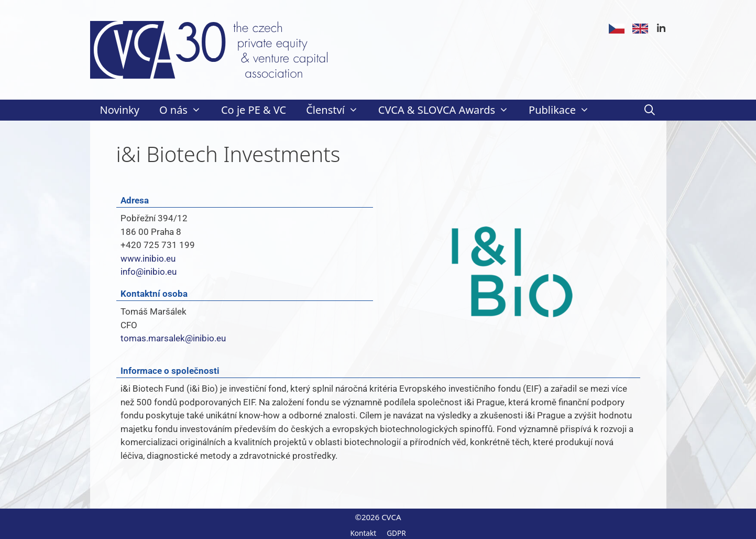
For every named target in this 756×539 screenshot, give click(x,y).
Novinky (120, 110)
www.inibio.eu (148, 258)
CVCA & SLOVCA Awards (448, 110)
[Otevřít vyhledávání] (650, 110)
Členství (337, 110)
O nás (185, 110)
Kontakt (363, 533)
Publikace (564, 110)
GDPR (396, 533)
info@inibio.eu (149, 272)
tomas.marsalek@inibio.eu (173, 338)
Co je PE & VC (254, 110)
